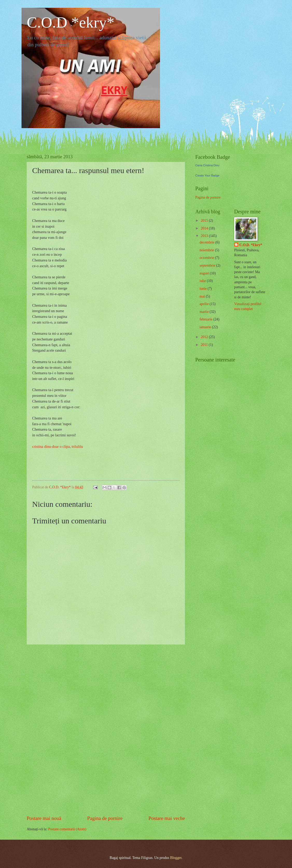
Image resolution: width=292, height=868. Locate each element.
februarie (207, 319)
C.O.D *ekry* (71, 22)
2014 (205, 228)
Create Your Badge (207, 175)
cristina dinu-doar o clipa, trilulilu (58, 446)
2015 (205, 221)
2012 (205, 337)
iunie (204, 289)
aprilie (205, 304)
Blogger (176, 858)
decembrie (208, 242)
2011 (205, 345)
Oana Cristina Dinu (207, 165)
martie (205, 312)
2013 (205, 236)
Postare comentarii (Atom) (67, 829)
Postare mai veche (167, 818)
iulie (203, 281)
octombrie (207, 258)
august (205, 273)
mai (203, 296)
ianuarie (206, 327)
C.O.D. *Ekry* (251, 245)
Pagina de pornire (105, 818)
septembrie (208, 265)
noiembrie (207, 250)
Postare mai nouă (44, 818)
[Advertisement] (106, 729)
